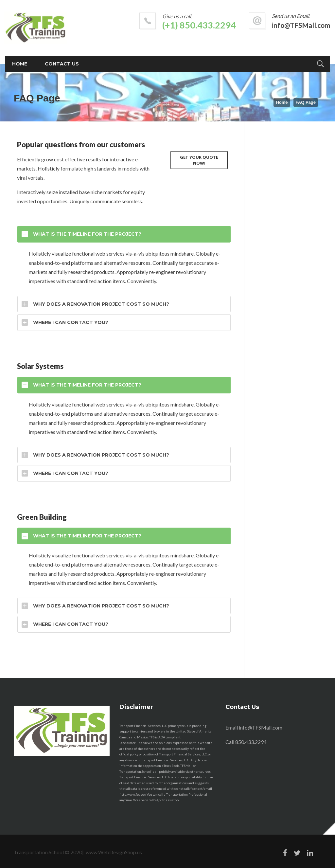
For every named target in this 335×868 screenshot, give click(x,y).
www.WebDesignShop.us (114, 852)
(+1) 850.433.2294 (199, 25)
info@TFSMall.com (301, 25)
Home (282, 102)
